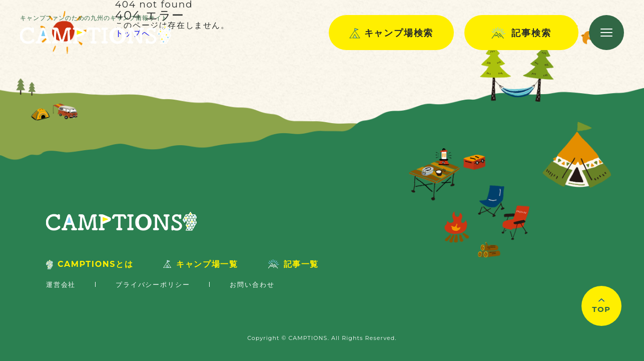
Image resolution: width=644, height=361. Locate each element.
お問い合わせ (252, 284)
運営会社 (61, 284)
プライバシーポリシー (153, 284)
